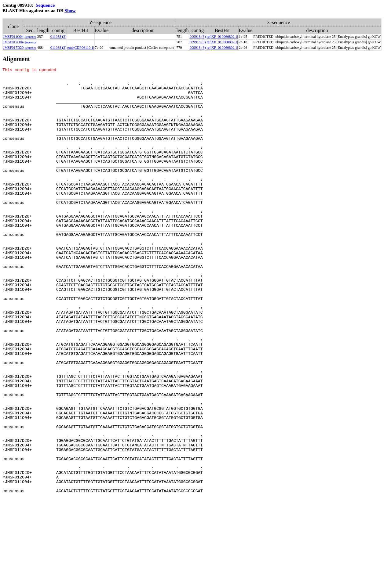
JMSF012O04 (13, 42)
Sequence (45, 5)
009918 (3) (197, 37)
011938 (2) (58, 37)
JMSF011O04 (13, 37)
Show (70, 11)
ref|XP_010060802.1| (222, 37)
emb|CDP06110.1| (80, 48)
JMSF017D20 (13, 48)
